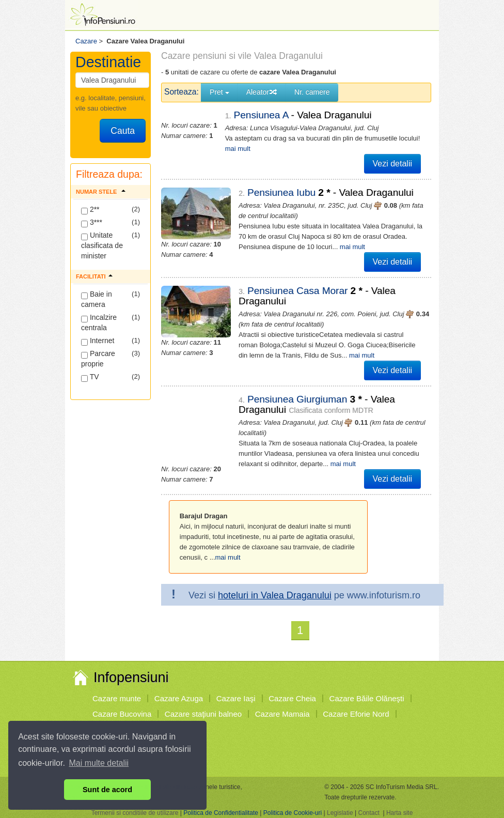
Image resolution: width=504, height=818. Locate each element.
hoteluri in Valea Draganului (275, 595)
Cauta (123, 131)
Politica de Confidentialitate (221, 813)
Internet (98, 341)
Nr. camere (312, 92)
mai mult (238, 149)
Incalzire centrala (99, 322)
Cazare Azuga (179, 698)
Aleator (262, 92)
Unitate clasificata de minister (102, 245)
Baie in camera (97, 299)
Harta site (399, 813)
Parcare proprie (98, 359)
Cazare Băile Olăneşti (367, 698)
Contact (368, 813)
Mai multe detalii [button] (99, 763)
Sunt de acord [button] (107, 790)
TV (90, 377)
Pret (219, 92)
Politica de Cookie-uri (293, 813)
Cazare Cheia (292, 698)
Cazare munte (117, 698)
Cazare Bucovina (122, 714)
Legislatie (340, 813)
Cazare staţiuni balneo (203, 714)
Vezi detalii (393, 164)
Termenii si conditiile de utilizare (135, 813)
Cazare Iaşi (236, 698)
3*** (92, 223)
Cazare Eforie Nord (356, 714)
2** (90, 210)
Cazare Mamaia (282, 714)
